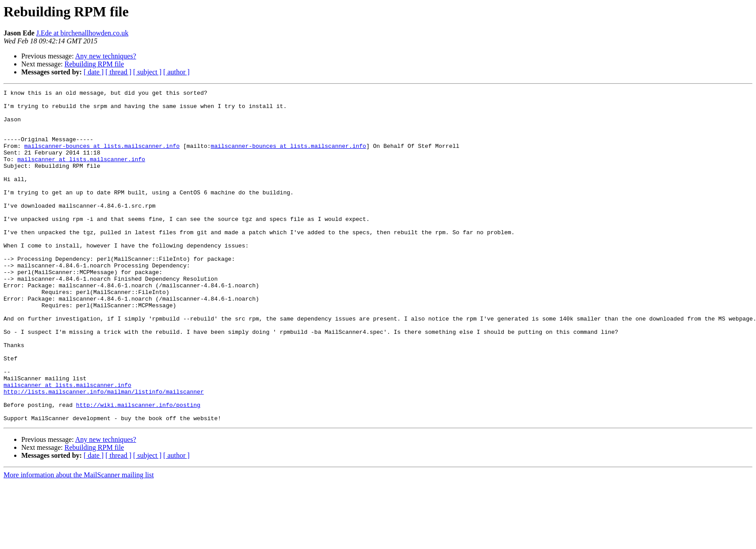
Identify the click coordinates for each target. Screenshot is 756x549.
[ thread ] (118, 72)
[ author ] (177, 72)
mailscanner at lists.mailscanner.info (81, 174)
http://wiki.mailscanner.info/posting (138, 468)
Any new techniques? (106, 56)
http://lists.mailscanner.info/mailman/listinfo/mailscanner (104, 452)
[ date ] (94, 72)
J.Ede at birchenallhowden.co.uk (82, 33)
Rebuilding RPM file (94, 64)
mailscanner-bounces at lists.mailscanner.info (102, 158)
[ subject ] (147, 72)
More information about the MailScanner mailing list (79, 541)
